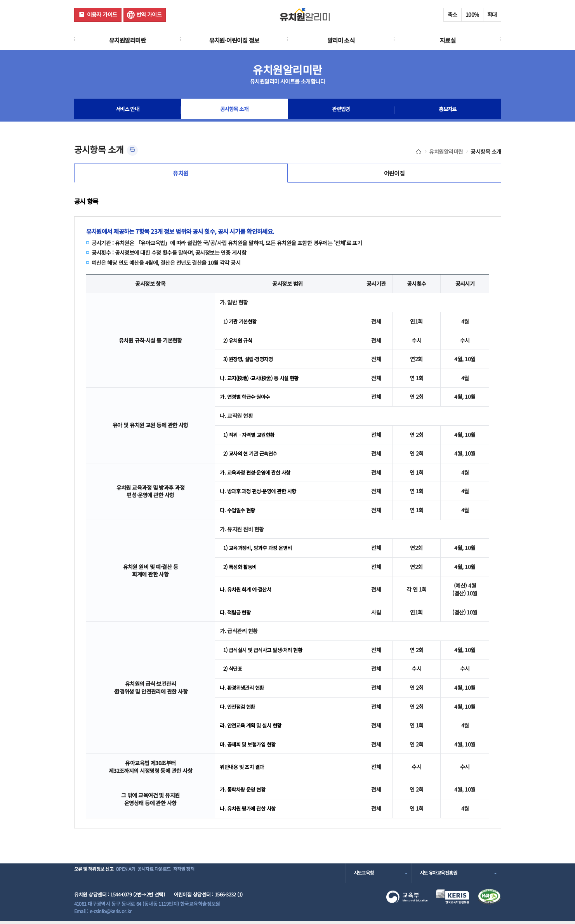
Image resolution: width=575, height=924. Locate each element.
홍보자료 (448, 110)
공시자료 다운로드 (176, 876)
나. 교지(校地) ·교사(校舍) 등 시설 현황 (262, 381)
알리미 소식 (341, 40)
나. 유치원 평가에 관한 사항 (250, 811)
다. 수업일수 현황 (239, 513)
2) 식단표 (234, 672)
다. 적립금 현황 (236, 615)
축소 (453, 14)
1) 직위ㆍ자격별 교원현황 (251, 437)
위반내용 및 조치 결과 (243, 770)
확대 (492, 14)
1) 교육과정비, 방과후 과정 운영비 (260, 551)
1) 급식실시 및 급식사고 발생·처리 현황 (266, 653)
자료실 (448, 40)
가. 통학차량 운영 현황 (244, 792)
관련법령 (341, 110)
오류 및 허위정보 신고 (96, 876)
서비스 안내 (128, 110)
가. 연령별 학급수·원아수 (247, 400)
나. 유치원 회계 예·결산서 (247, 592)
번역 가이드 (149, 14)
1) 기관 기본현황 (241, 324)
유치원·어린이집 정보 (234, 40)
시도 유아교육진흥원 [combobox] (440, 876)
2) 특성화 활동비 (241, 569)
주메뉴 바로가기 (0, 0)
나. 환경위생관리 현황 (243, 691)
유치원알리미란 (127, 40)
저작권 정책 (216, 876)
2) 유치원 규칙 (239, 343)
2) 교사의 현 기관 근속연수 (252, 456)
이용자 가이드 (102, 14)
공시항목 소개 (234, 110)
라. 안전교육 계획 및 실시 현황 (253, 728)
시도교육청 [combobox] (365, 876)
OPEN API (138, 876)
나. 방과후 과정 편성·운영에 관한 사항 (261, 494)
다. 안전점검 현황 (239, 709)
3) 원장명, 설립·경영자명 (250, 362)
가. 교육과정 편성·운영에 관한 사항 (258, 475)
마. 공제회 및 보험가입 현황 (250, 747)
